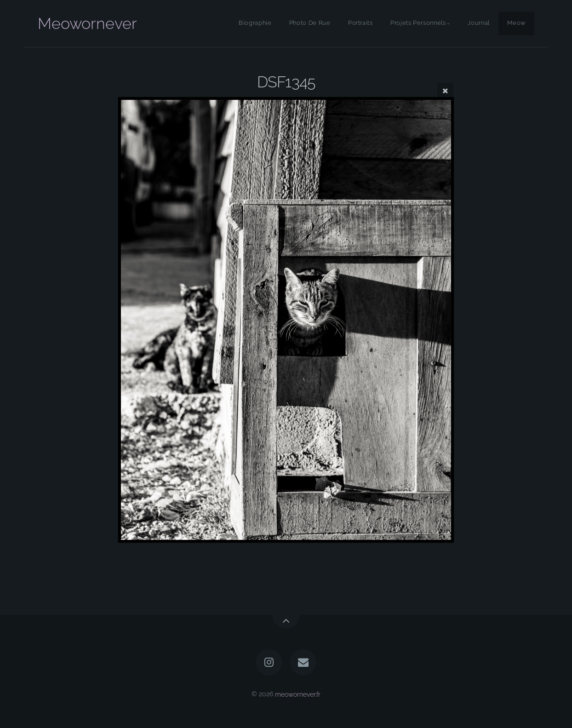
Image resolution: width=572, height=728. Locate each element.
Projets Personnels (418, 23)
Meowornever (87, 23)
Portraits (360, 23)
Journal (478, 23)
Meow (516, 23)
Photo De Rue (310, 23)
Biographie (255, 23)
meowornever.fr (298, 694)
